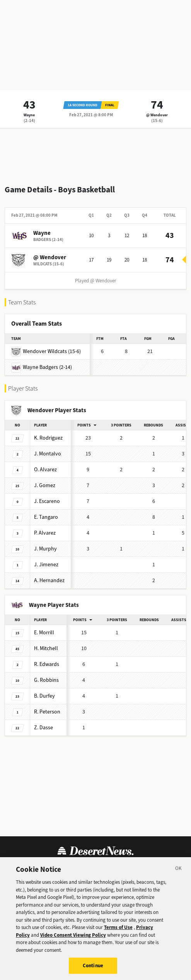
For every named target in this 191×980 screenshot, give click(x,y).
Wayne (29, 115)
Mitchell (46, 648)
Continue (93, 966)
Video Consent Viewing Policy (73, 935)
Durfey (44, 696)
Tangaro (46, 517)
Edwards (47, 664)
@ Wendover (157, 115)
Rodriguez (48, 438)
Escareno (47, 501)
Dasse (43, 728)
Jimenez (46, 565)
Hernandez (49, 580)
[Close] (179, 870)
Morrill (44, 633)
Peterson (47, 712)
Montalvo (48, 454)
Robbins (46, 680)
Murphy (45, 549)
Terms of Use (118, 928)
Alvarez (45, 470)
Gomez (45, 485)
